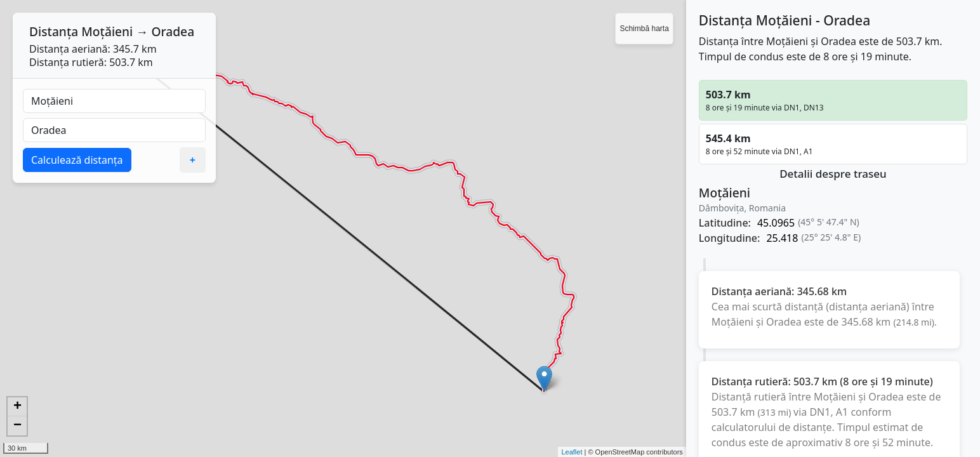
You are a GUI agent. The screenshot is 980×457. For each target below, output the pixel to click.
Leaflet (572, 452)
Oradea (173, 31)
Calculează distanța (77, 160)
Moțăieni (107, 31)
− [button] (17, 426)
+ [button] (17, 407)
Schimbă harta (644, 29)
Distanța (54, 31)
